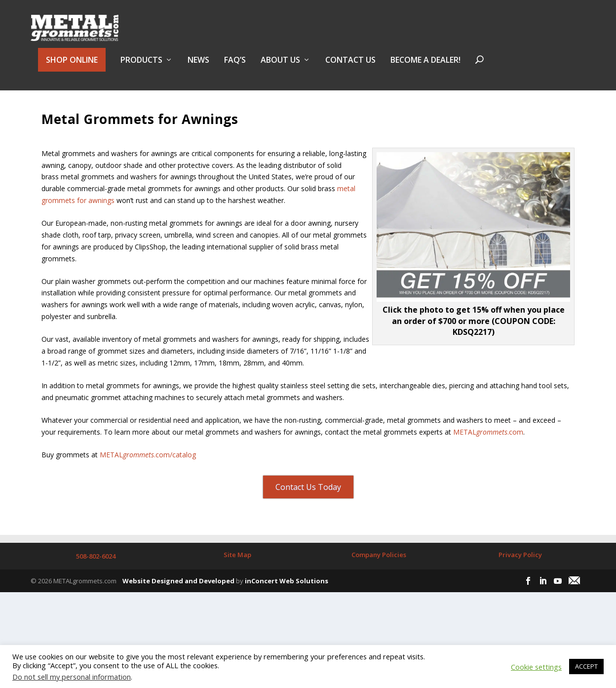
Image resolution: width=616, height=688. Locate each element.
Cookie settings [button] (536, 667)
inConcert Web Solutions (287, 603)
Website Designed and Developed (178, 603)
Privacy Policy (520, 576)
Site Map (237, 576)
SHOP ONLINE (72, 65)
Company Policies (379, 576)
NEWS (198, 66)
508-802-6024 (96, 578)
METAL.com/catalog (148, 476)
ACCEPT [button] (586, 666)
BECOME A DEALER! (425, 66)
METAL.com (488, 453)
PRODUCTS (141, 66)
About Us (280, 66)
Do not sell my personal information (72, 677)
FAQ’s (235, 66)
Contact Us (350, 66)
